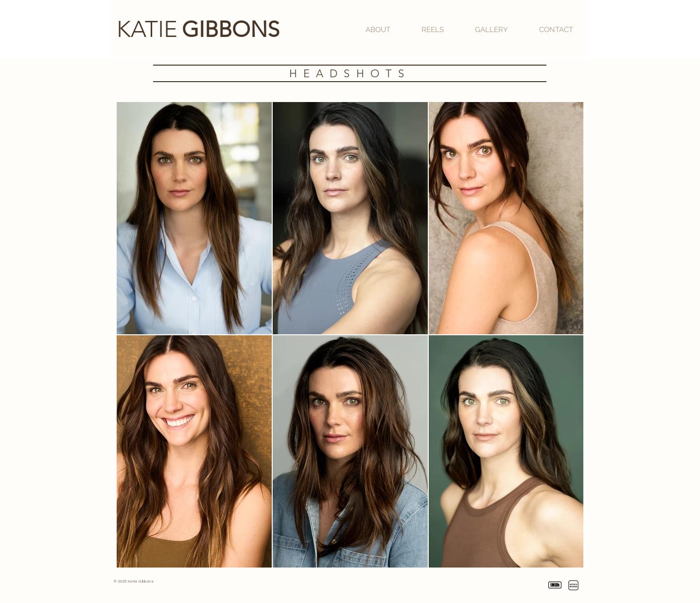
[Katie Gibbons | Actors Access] (573, 585)
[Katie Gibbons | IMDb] (555, 585)
